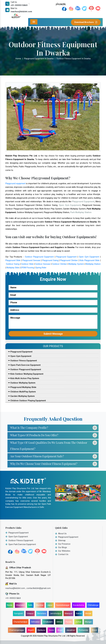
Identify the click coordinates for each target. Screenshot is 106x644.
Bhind (94, 630)
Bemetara (42, 613)
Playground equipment (15, 183)
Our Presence (64, 544)
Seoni (51, 630)
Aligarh (31, 630)
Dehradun (35, 622)
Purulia (69, 622)
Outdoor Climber (59, 264)
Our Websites (64, 551)
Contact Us (63, 554)
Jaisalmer (71, 630)
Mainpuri (69, 613)
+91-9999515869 (19, 5)
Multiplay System (76, 264)
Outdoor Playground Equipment (39, 257)
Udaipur (30, 613)
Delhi (30, 605)
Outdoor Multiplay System (22, 383)
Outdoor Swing (13, 264)
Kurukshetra (79, 605)
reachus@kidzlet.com (21, 12)
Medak (88, 613)
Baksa (79, 613)
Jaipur (50, 605)
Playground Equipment (66, 257)
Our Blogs (63, 547)
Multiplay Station (93, 264)
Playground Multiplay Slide (22, 387)
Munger (88, 622)
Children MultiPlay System (22, 392)
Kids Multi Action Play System (24, 378)
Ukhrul (59, 622)
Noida (10, 605)
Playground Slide (13, 260)
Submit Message (53, 334)
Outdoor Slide (27, 264)
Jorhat (78, 622)
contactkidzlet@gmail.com (39, 588)
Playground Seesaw (31, 260)
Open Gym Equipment (89, 257)
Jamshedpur (55, 613)
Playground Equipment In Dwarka (39, 59)
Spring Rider (41, 268)
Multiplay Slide (13, 268)
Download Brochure (86, 22)
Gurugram (19, 613)
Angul (60, 630)
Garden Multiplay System (21, 396)
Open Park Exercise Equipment (24, 365)
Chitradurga (93, 605)
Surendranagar (63, 605)
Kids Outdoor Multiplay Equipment (26, 374)
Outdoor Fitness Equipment (22, 361)
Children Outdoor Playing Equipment (27, 401)
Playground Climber (69, 260)
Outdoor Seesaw (43, 264)
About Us (62, 534)
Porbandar (84, 630)
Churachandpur (20, 622)
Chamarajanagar (17, 630)
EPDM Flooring (27, 268)
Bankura (41, 630)
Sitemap (62, 540)
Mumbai (40, 605)
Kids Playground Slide (90, 260)
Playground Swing (50, 260)
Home (18, 59)
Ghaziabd (20, 605)
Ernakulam (48, 622)
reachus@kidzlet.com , (16, 588)
